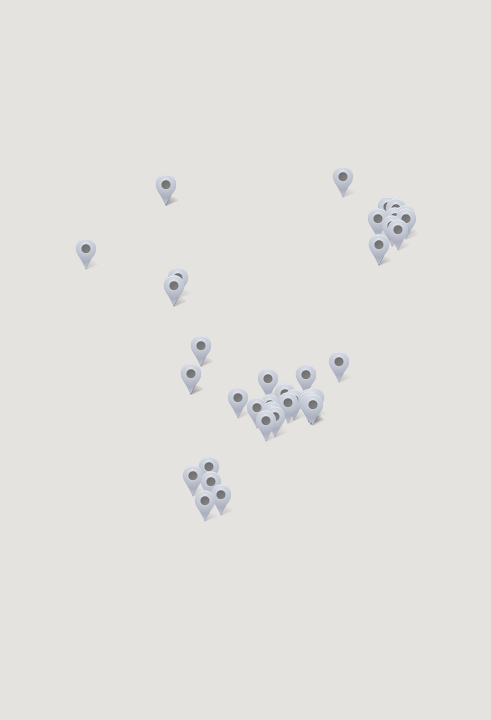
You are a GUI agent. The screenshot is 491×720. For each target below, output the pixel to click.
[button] (201, 351)
